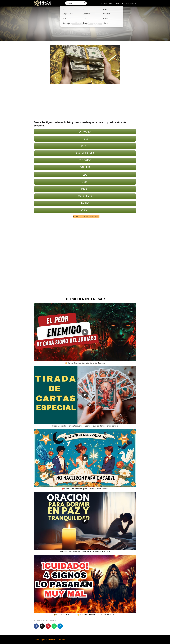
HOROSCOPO (106, 3)
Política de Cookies (60, 640)
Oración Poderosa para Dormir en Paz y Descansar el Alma (85, 552)
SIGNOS (118, 3)
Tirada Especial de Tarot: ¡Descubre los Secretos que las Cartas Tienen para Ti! (85, 426)
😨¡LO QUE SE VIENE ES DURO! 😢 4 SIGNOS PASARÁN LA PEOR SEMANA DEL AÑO (85, 615)
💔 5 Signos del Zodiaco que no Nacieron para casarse (85, 489)
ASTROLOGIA (131, 3)
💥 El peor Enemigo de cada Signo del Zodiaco (85, 363)
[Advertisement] (85, 102)
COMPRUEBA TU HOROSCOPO (85, 217)
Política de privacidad (42, 640)
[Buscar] (84, 3)
